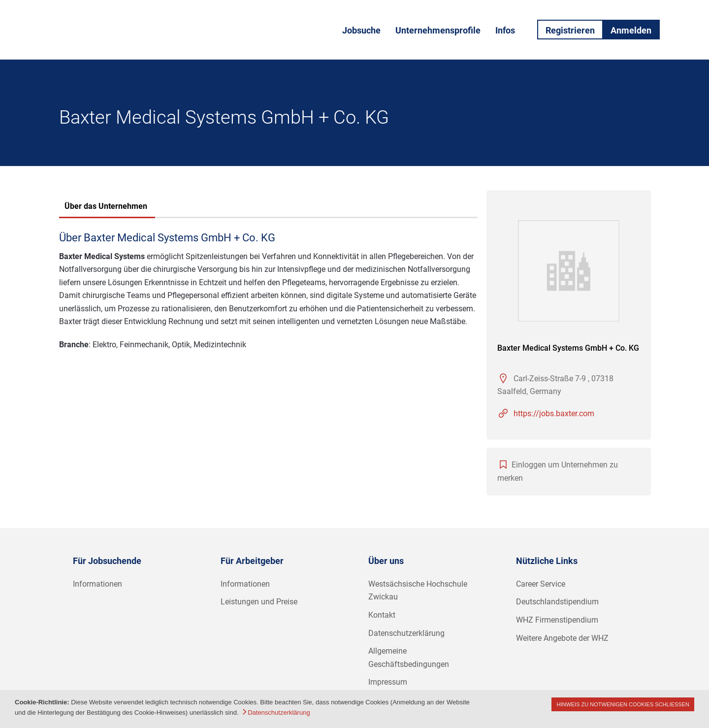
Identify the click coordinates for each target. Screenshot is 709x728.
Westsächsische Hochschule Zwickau (418, 591)
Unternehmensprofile (438, 30)
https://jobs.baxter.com (554, 414)
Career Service (541, 584)
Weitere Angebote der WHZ (562, 638)
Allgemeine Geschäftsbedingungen (409, 658)
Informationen (97, 584)
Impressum (388, 682)
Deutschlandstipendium (557, 602)
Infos (505, 30)
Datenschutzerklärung (406, 633)
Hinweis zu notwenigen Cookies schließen (623, 704)
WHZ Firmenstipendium (557, 620)
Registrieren (570, 30)
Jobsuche (361, 30)
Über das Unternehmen (106, 206)
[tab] (106, 207)
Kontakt (382, 615)
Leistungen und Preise (259, 602)
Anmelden (631, 30)
